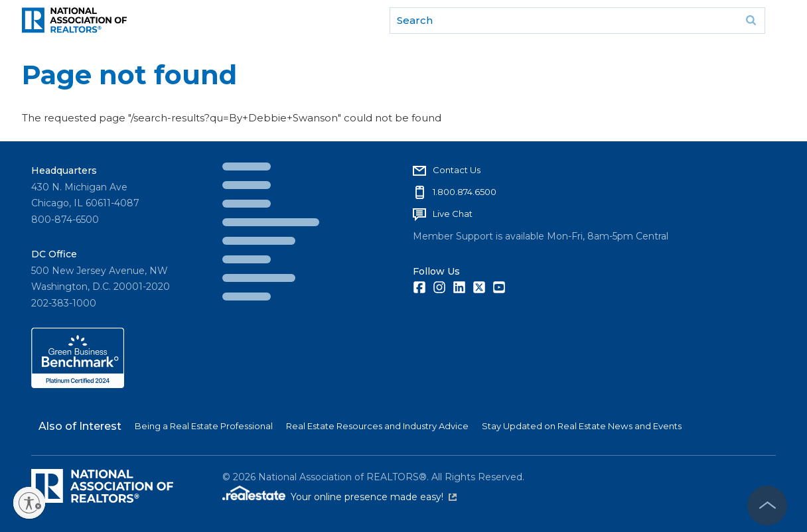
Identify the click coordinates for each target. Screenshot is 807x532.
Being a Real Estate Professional (204, 426)
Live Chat (453, 214)
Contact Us (457, 170)
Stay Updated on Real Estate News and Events (582, 426)
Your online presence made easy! (374, 497)
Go (751, 21)
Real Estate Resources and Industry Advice (377, 426)
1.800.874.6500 (465, 192)
